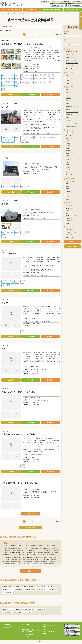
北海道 (6, 543)
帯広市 (40, 548)
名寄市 (31, 550)
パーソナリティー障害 (51, 589)
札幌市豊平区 (34, 546)
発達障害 (5, 587)
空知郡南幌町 (37, 557)
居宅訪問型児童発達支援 (9, 612)
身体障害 (11, 587)
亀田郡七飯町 (47, 553)
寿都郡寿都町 (52, 555)
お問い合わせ (46, 2)
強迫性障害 (27, 589)
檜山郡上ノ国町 (28, 555)
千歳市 (39, 550)
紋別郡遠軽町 (37, 562)
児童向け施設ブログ (27, 632)
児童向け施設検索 (6, 625)
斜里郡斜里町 (21, 562)
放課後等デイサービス (8, 609)
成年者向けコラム (27, 627)
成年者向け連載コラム (28, 629)
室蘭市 (32, 548)
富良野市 (56, 550)
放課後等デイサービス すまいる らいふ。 (22, 483)
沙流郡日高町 (45, 564)
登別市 (5, 553)
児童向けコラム (26, 625)
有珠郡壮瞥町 (21, 564)
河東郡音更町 (31, 566)
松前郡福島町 (40, 553)
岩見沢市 (49, 548)
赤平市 (23, 550)
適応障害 (41, 589)
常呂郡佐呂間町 (29, 562)
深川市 (51, 550)
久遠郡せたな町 (44, 555)
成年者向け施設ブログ (28, 634)
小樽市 (24, 548)
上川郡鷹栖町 (45, 557)
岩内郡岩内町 (15, 557)
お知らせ (45, 627)
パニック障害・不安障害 (16, 589)
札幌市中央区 (7, 546)
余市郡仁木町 (23, 557)
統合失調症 (5, 589)
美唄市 (10, 550)
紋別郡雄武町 (7, 564)
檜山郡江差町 (20, 555)
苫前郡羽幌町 (53, 559)
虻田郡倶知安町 (7, 557)
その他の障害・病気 (8, 592)
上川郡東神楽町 (53, 557)
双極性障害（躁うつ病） (47, 587)
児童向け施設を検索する (12, 14)
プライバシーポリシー (49, 632)
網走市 (54, 548)
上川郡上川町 (14, 559)
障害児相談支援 (21, 612)
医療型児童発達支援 (40, 609)
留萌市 (58, 548)
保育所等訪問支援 (29, 609)
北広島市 (18, 553)
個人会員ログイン (78, 2)
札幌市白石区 (27, 546)
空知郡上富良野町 (37, 559)
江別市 (18, 550)
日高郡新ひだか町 (23, 566)
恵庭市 (9, 553)
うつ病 (37, 587)
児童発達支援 (19, 609)
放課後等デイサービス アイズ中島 (18, 434)
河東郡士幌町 (38, 566)
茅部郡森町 (6, 555)
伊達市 (13, 553)
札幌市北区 (14, 546)
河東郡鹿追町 (46, 566)
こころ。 (6, 158)
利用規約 (45, 634)
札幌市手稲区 (7, 548)
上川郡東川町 (21, 559)
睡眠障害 (34, 589)
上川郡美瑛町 (29, 559)
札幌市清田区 (14, 548)
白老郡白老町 (29, 564)
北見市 (44, 548)
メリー (5, 303)
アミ (4, 348)
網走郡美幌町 (7, 562)
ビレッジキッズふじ (11, 253)
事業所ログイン (67, 2)
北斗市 (27, 553)
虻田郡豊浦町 (14, 564)
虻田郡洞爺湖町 (37, 564)
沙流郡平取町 (52, 564)
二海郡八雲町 (13, 555)
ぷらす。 (6, 204)
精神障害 (25, 587)
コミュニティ (57, 2)
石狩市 (23, 553)
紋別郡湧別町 (45, 562)
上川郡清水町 (53, 566)
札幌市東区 (20, 546)
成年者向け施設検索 (6, 627)
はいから (6, 107)
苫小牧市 (6, 550)
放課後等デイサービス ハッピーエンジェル (22, 44)
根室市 (35, 550)
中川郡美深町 (46, 559)
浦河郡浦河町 (14, 566)
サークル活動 (30, 612)
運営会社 (45, 629)
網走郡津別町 (14, 562)
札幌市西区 (47, 546)
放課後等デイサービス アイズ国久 (18, 392)
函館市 (20, 548)
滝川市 (43, 550)
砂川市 (47, 550)
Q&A (44, 625)
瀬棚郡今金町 (36, 555)
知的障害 (18, 587)
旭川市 (28, 548)
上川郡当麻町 (7, 559)
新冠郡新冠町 (7, 566)
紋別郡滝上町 (52, 562)
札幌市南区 (41, 546)
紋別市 (27, 550)
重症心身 (31, 587)
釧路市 (36, 548)
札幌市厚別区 (54, 546)
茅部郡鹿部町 (55, 553)
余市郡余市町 (30, 557)
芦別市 (14, 550)
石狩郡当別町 (32, 553)
